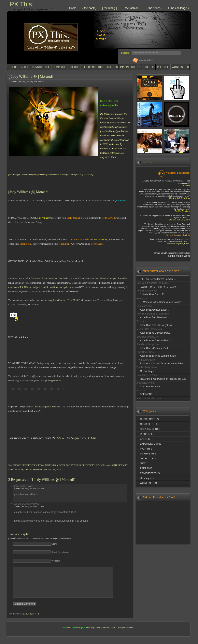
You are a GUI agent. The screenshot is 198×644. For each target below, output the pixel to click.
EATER (62, 465)
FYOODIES (76, 465)
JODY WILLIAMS (103, 465)
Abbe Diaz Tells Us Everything (156, 325)
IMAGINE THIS (128, 67)
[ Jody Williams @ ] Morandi (31, 77)
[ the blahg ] (109, 8)
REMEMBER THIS (30, 620)
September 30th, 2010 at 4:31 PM (29, 507)
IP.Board (115, 140)
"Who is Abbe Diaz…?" (152, 294)
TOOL (59, 470)
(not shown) (60, 552)
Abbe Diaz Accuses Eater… (155, 310)
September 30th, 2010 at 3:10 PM (29, 489)
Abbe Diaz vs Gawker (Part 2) (156, 341)
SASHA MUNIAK (16, 470)
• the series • (154, 8)
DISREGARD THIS (150, 429)
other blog (90, 633)
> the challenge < (179, 8)
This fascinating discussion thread (42, 279)
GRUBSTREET (88, 465)
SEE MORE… (147, 394)
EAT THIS (74, 67)
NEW (143, 464)
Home (73, 8)
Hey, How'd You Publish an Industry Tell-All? (163, 379)
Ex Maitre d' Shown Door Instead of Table (162, 364)
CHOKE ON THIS (20, 67)
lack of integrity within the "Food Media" (60, 300)
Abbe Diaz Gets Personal (153, 317)
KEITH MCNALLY (120, 465)
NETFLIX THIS (147, 67)
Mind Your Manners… (151, 387)
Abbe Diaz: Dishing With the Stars (158, 356)
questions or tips (108, 633)
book (68, 633)
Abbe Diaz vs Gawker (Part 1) (156, 333)
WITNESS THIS (180, 67)
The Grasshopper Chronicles (113, 279)
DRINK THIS (60, 67)
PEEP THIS (163, 67)
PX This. (22, 4)
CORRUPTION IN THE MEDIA (45, 465)
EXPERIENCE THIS (92, 67)
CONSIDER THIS (41, 67)
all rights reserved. (126, 633)
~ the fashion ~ (132, 8)
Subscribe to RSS (146, 60)
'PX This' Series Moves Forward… (158, 279)
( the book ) (89, 8)
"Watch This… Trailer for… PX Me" (158, 287)
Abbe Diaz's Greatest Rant (154, 348)
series (78, 633)
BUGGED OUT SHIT (22, 465)
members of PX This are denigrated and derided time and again (38, 287)
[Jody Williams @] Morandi (28, 192)
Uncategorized (148, 478)
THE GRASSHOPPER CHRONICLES (40, 470)
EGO (68, 465)
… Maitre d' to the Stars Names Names (161, 302)
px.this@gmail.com (53, 381)
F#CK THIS (112, 67)
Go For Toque (147, 371)
